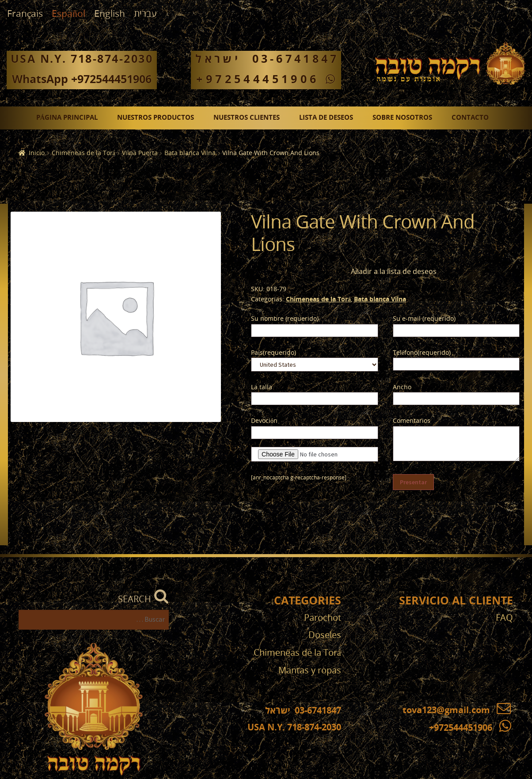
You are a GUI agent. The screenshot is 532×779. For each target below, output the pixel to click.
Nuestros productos (156, 118)
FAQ (504, 618)
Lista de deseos (326, 118)
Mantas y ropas (310, 671)
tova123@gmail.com (457, 711)
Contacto (470, 118)
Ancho (402, 387)
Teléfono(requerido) (422, 353)
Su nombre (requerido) (285, 319)
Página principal (67, 118)
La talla (262, 387)
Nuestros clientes (247, 118)
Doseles (325, 635)
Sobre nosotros (402, 118)
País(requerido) (274, 353)
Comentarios (412, 421)
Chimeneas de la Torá (84, 153)
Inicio (37, 153)
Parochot (323, 618)
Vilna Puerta (140, 153)
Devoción (264, 421)
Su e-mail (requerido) (424, 319)
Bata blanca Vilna (190, 153)
